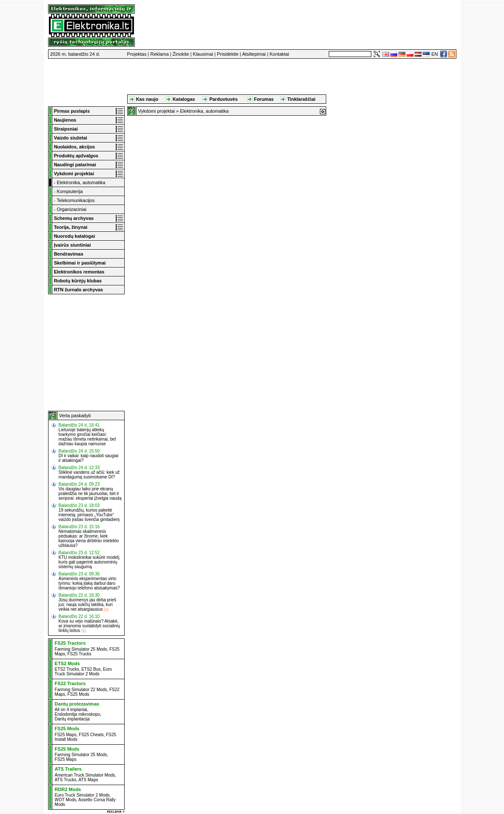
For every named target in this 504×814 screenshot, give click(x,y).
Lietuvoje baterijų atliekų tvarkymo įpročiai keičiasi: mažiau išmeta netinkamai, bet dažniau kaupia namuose (87, 437)
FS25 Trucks (80, 654)
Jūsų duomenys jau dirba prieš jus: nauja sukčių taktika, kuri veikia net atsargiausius (88, 605)
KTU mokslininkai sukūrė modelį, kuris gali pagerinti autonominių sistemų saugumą (90, 562)
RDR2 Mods (68, 789)
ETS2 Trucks (67, 669)
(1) (106, 609)
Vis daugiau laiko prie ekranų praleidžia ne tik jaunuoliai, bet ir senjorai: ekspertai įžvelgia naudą (90, 494)
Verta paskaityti (75, 416)
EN (434, 54)
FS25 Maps (66, 735)
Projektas (137, 54)
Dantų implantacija (72, 719)
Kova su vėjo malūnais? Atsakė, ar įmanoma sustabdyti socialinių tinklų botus (90, 626)
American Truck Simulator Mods (85, 775)
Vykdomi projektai (157, 111)
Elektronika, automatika (81, 182)
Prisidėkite (228, 54)
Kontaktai (279, 54)
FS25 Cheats (91, 735)
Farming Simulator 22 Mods (81, 690)
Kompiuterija (70, 191)
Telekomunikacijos (75, 200)
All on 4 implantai (71, 710)
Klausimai (203, 54)
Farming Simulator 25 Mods (81, 649)
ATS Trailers (68, 769)
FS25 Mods (78, 694)
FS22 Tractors (70, 683)
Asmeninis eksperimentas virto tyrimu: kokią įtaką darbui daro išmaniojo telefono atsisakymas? (89, 583)
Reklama (159, 54)
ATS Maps (88, 780)
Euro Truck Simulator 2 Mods (84, 672)
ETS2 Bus (91, 669)
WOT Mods (65, 800)
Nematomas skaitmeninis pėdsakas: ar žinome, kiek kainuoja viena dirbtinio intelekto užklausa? (89, 538)
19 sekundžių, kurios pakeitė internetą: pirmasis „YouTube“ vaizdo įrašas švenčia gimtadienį (89, 515)
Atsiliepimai (254, 54)
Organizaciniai (71, 209)
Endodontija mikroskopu (78, 714)
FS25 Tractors (70, 643)
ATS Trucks (66, 780)
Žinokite (181, 54)
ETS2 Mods (67, 663)
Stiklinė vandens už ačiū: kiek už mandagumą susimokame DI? (89, 475)
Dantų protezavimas (77, 704)
